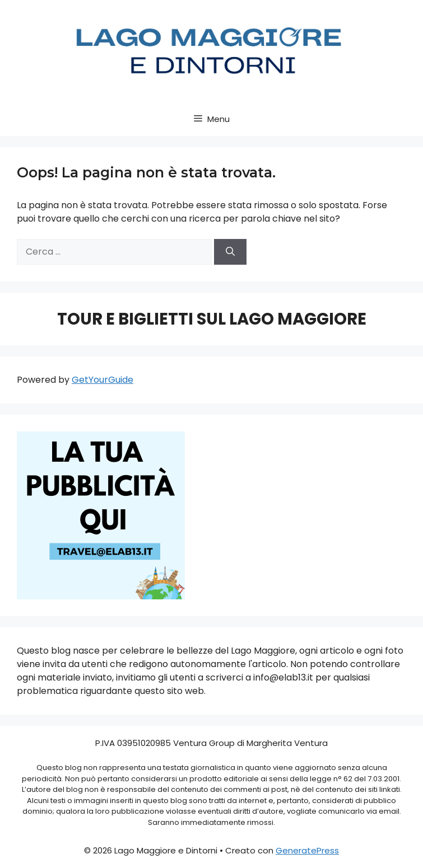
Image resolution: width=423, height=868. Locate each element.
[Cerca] (230, 252)
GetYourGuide (103, 380)
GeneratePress (307, 850)
